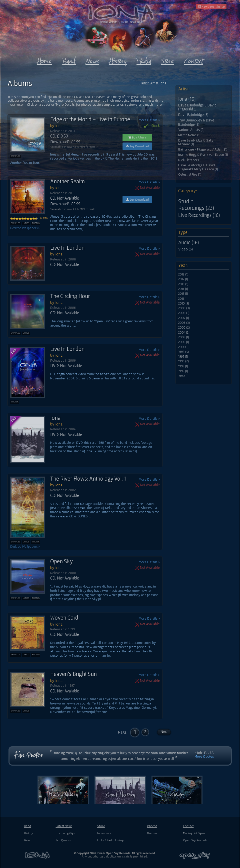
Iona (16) (187, 99)
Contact (188, 826)
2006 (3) (184, 323)
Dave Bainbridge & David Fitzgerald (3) (197, 107)
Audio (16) (188, 242)
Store (101, 826)
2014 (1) (183, 289)
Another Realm (67, 181)
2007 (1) (184, 318)
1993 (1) (183, 366)
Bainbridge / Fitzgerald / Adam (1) (203, 149)
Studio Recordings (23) (196, 205)
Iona (55, 418)
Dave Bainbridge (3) (193, 115)
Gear (27, 840)
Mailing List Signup (195, 833)
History (28, 833)
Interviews (104, 833)
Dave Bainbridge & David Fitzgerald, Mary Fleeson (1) (198, 167)
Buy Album (137, 137)
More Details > (149, 120)
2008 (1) (184, 313)
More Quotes (204, 756)
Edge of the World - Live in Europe (90, 119)
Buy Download (137, 146)
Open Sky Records (195, 840)
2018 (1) (183, 274)
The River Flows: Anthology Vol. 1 (88, 479)
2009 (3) (184, 308)
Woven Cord (64, 618)
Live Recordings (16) (199, 215)
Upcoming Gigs (65, 833)
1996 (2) (183, 361)
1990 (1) (183, 376)
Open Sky (61, 561)
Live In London (67, 248)
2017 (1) (183, 279)
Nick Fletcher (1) (190, 160)
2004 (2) (184, 333)
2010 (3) (184, 304)
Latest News (64, 826)
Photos (152, 826)
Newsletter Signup (211, 6)
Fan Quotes (63, 840)
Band (27, 826)
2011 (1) (183, 299)
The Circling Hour (70, 296)
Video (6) (185, 249)
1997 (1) (183, 357)
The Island (154, 833)
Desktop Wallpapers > (25, 228)
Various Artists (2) (191, 130)
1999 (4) (183, 352)
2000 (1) (184, 347)
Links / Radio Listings (111, 840)
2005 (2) (184, 328)
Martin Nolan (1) (189, 135)
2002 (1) (184, 342)
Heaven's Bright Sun (73, 674)
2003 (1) (184, 337)
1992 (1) (183, 371)
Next (164, 732)
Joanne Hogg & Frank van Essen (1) (203, 155)
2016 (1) (183, 284)
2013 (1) (183, 294)
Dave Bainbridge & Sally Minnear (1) (196, 142)
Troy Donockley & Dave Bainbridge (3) (196, 122)
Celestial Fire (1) (190, 174)
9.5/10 (29, 218)
